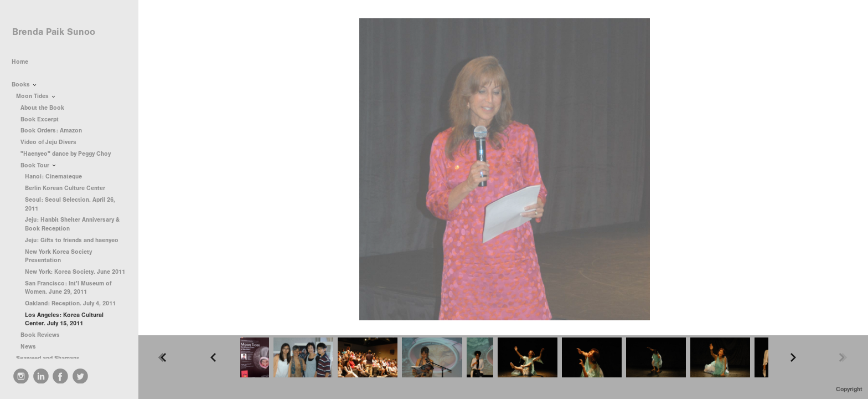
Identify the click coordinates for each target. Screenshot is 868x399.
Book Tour (39, 165)
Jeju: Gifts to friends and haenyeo (72, 240)
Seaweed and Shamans (52, 358)
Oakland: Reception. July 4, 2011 (70, 303)
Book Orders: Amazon (51, 131)
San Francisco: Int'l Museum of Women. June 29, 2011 (68, 288)
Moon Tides (36, 96)
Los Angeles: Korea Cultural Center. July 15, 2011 (64, 319)
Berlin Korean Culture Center (65, 188)
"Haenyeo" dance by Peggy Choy (66, 154)
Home (20, 62)
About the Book (42, 108)
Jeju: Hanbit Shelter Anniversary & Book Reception (72, 224)
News (28, 347)
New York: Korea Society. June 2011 (75, 272)
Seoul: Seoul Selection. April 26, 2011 (70, 204)
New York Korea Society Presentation (58, 256)
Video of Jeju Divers (48, 142)
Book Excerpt (40, 119)
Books (25, 85)
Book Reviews (44, 335)
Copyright (849, 389)
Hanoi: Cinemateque (53, 177)
